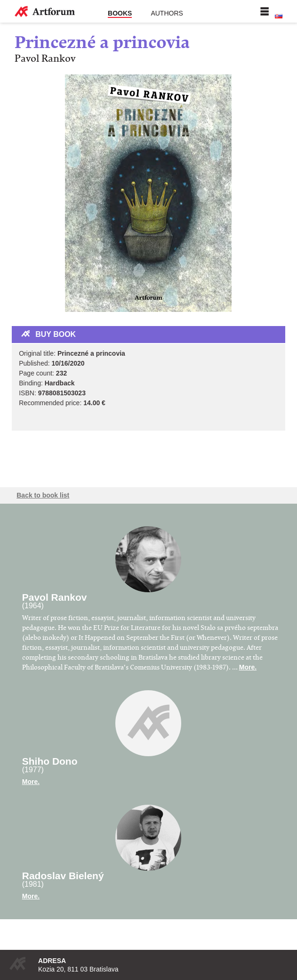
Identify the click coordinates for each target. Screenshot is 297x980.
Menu (265, 11)
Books (120, 13)
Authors (167, 13)
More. (248, 667)
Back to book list (43, 495)
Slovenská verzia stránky (279, 16)
